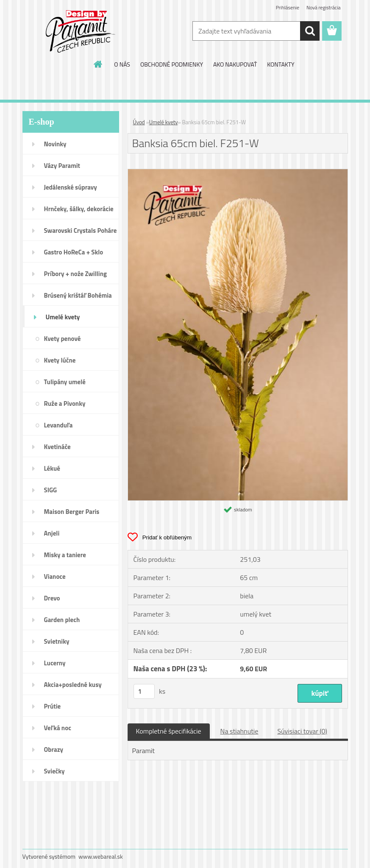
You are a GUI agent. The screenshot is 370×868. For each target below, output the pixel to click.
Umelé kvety (63, 317)
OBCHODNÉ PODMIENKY (172, 64)
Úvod (139, 122)
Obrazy (54, 749)
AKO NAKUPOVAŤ (235, 64)
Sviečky (54, 771)
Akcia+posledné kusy (73, 685)
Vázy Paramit (62, 166)
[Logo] (81, 31)
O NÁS (122, 64)
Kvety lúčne (60, 360)
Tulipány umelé (65, 382)
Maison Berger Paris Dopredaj (72, 514)
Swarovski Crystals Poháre (81, 230)
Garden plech (62, 620)
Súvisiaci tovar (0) (302, 731)
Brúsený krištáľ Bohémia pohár (78, 298)
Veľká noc (58, 728)
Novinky (55, 144)
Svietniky (57, 641)
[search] (310, 31)
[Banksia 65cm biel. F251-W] (238, 173)
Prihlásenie (288, 7)
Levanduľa (58, 425)
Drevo (52, 598)
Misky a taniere (65, 555)
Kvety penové (63, 339)
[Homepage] (98, 64)
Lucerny (55, 663)
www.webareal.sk (101, 856)
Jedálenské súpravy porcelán (71, 190)
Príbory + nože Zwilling (76, 274)
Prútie (53, 706)
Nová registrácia (324, 7)
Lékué (52, 468)
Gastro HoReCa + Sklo (74, 252)
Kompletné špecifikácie (169, 731)
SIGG (51, 490)
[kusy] (144, 691)
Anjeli (52, 533)
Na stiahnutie (239, 731)
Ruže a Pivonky (65, 403)
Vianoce (55, 576)
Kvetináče (57, 447)
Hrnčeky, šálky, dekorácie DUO (79, 212)
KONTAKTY (281, 64)
